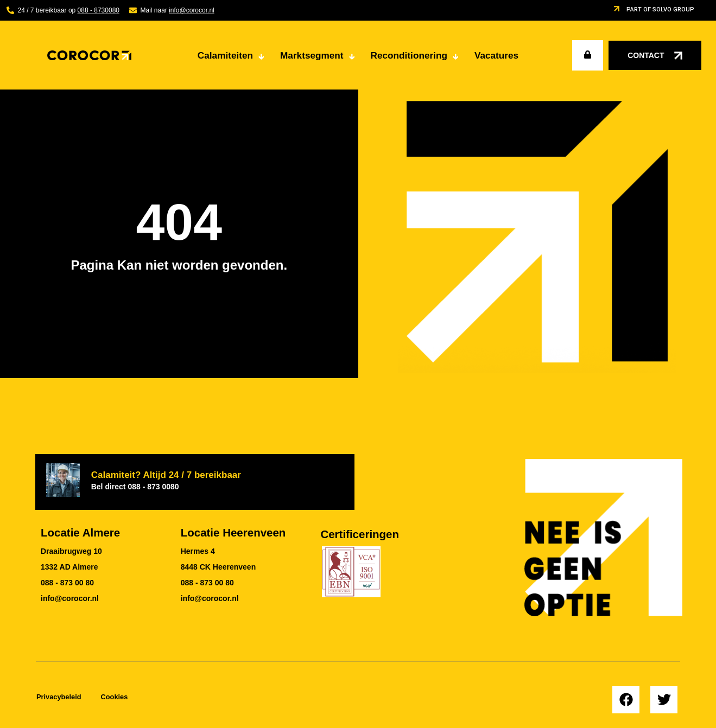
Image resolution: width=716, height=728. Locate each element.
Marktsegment (320, 58)
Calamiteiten (233, 58)
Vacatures (496, 55)
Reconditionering (417, 58)
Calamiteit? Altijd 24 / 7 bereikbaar (166, 480)
